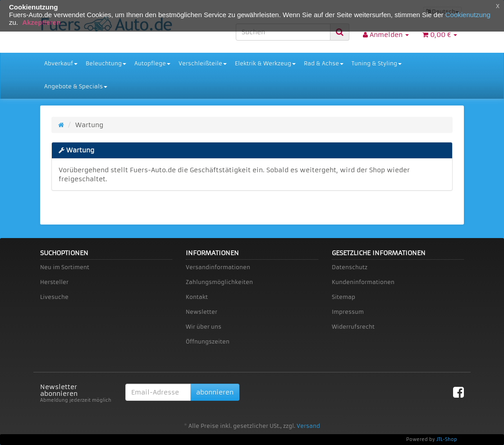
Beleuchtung (106, 63)
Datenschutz (350, 267)
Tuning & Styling (377, 63)
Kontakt (197, 297)
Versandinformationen (218, 267)
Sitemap (344, 297)
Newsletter (202, 312)
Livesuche (54, 297)
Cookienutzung (468, 15)
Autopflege (152, 63)
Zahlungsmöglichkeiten (219, 282)
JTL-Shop (447, 439)
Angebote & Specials (76, 86)
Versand (308, 426)
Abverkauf (61, 63)
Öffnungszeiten (208, 342)
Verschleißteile (203, 63)
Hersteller (54, 282)
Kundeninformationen (363, 282)
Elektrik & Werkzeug (265, 63)
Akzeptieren (41, 22)
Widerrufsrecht (353, 327)
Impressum (348, 312)
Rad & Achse (324, 63)
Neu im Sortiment (65, 267)
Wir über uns (204, 327)
